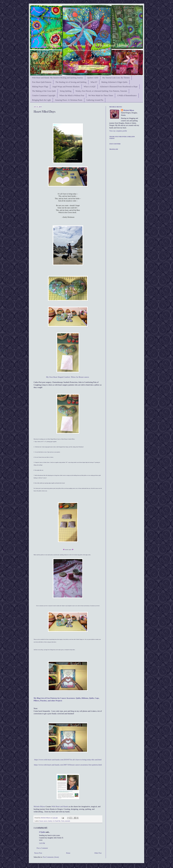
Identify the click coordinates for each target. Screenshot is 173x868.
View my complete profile (118, 131)
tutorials (68, 821)
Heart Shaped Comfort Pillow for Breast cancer (71, 377)
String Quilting (66, 91)
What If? (94, 82)
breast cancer (43, 821)
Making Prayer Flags (40, 87)
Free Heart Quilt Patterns (42, 82)
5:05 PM (42, 843)
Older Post (98, 853)
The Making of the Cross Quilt (44, 91)
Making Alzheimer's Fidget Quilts (114, 82)
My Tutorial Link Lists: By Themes (116, 78)
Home (68, 853)
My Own (49, 377)
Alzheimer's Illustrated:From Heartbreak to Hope (119, 87)
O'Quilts (42, 832)
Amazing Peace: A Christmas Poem (69, 100)
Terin (63, 821)
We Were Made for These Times (101, 95)
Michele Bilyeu (40, 806)
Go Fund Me (56, 821)
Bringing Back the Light (41, 100)
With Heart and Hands (60, 806)
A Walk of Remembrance (127, 95)
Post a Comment (42, 848)
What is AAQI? (90, 87)
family (50, 821)
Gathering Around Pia (95, 100)
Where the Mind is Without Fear (72, 95)
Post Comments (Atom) (51, 857)
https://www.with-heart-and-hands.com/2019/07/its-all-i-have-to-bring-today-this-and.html (68, 760)
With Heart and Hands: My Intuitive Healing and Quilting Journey (58, 78)
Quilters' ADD (93, 78)
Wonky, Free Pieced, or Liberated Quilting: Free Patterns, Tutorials (101, 91)
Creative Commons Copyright (44, 95)
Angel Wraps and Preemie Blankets (66, 87)
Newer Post (38, 853)
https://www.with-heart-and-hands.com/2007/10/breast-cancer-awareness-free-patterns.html (68, 765)
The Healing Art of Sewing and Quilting (71, 82)
